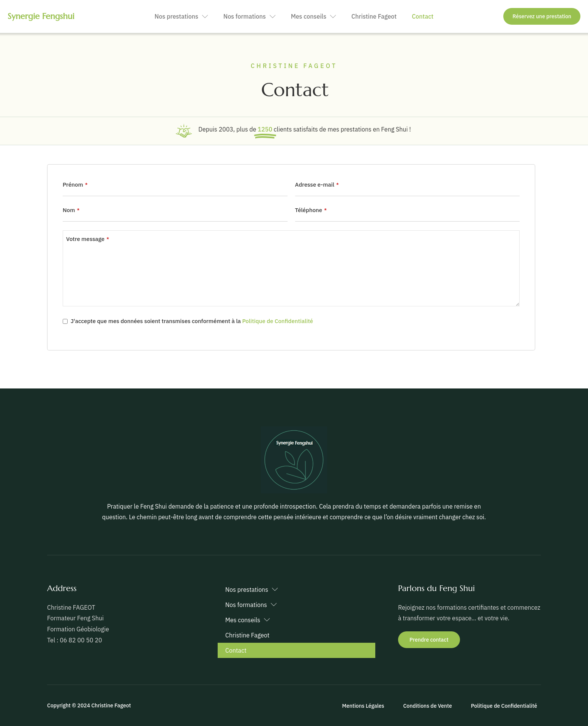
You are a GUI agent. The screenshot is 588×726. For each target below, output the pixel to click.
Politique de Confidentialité (278, 321)
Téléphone (311, 210)
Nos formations (250, 17)
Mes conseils (314, 17)
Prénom (75, 185)
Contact (423, 16)
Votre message (88, 239)
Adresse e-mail (317, 185)
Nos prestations (181, 17)
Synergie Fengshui (41, 16)
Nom (71, 210)
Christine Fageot (374, 16)
